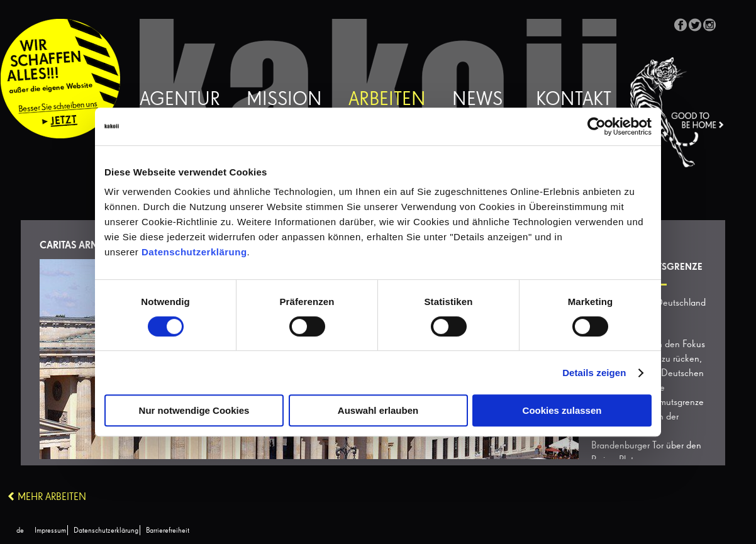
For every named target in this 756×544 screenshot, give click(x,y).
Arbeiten (387, 100)
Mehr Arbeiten (52, 497)
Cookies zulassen (562, 410)
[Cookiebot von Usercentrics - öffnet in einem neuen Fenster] (597, 126)
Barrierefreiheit (168, 531)
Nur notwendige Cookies (194, 410)
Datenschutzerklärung (194, 252)
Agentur (180, 100)
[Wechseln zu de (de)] (20, 531)
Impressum (50, 531)
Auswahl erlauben (378, 410)
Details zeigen (594, 373)
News (477, 100)
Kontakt (574, 100)
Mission (284, 100)
